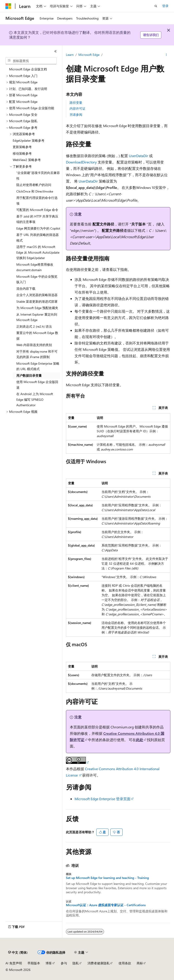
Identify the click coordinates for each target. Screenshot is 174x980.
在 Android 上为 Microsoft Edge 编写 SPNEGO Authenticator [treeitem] (35, 399)
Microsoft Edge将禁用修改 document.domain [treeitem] (35, 267)
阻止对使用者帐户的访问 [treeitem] (34, 185)
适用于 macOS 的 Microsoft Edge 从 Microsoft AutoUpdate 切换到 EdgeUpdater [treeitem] (38, 252)
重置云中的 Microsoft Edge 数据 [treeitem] (37, 336)
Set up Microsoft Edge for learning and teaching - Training (107, 878)
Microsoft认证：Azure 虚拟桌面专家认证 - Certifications (106, 905)
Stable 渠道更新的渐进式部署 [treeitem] (37, 301)
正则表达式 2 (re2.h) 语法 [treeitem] (34, 326)
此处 (140, 740)
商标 (140, 963)
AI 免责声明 (14, 963)
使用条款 (125, 963)
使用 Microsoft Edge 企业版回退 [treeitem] (37, 385)
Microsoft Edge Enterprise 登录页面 (103, 799)
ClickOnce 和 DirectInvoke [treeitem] (35, 191)
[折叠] (56, 51)
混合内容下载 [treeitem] (26, 288)
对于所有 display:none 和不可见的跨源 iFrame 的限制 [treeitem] (37, 354)
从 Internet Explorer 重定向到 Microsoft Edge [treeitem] (37, 317)
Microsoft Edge (89, 55)
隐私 (76, 963)
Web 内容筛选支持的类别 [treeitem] (34, 345)
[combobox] (31, 61)
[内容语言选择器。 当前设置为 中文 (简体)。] (18, 953)
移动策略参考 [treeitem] (22, 153)
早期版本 (34, 963)
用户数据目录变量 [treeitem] (29, 375)
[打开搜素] (156, 6)
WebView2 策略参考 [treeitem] (27, 160)
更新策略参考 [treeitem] (22, 147)
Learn (70, 55)
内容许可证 (77, 108)
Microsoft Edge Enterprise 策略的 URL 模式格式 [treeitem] (38, 366)
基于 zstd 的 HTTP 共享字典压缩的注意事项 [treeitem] (37, 219)
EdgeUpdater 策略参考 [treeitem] (29, 140)
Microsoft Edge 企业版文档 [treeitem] (28, 69)
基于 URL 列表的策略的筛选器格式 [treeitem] (37, 238)
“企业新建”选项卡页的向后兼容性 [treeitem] (38, 176)
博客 (49, 963)
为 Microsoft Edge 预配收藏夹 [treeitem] (37, 308)
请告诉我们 (151, 35)
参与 (64, 963)
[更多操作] (166, 55)
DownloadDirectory (81, 162)
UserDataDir (139, 156)
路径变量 (76, 103)
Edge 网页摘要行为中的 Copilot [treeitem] (38, 228)
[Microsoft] (8, 6)
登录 (165, 6)
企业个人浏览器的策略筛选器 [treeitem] (37, 295)
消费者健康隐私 (99, 963)
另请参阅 (76, 115)
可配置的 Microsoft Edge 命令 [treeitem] (37, 210)
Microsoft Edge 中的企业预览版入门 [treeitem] (37, 279)
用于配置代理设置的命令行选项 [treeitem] (37, 200)
